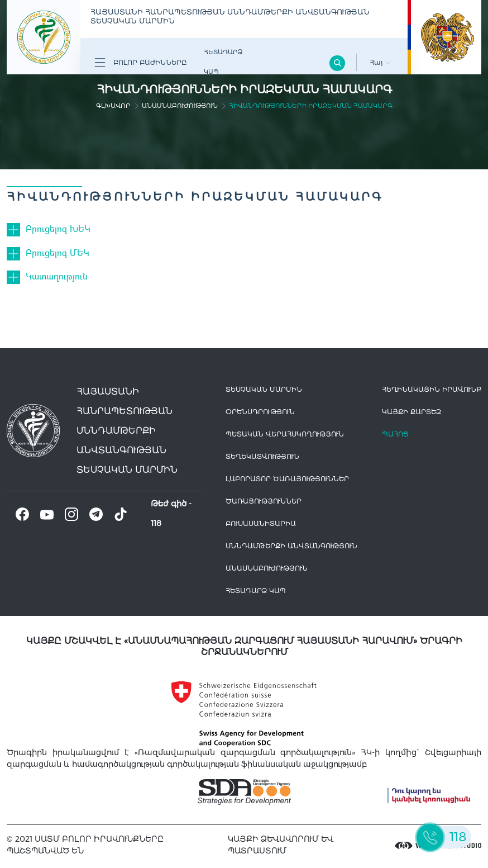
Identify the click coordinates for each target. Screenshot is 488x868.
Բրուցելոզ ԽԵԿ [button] (58, 228)
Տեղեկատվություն (262, 456)
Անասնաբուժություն (180, 106)
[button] (16, 229)
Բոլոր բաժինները (140, 63)
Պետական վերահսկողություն (285, 434)
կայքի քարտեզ (412, 412)
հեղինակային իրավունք (432, 389)
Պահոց (395, 434)
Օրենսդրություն (260, 412)
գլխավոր (113, 106)
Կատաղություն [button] (57, 276)
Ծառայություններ (264, 501)
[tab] (244, 229)
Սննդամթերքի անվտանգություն (291, 546)
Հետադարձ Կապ (223, 62)
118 (156, 523)
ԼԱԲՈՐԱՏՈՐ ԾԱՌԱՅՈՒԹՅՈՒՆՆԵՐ (287, 479)
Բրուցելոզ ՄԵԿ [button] (58, 252)
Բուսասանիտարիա (261, 523)
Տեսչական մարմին (264, 389)
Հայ (380, 62)
